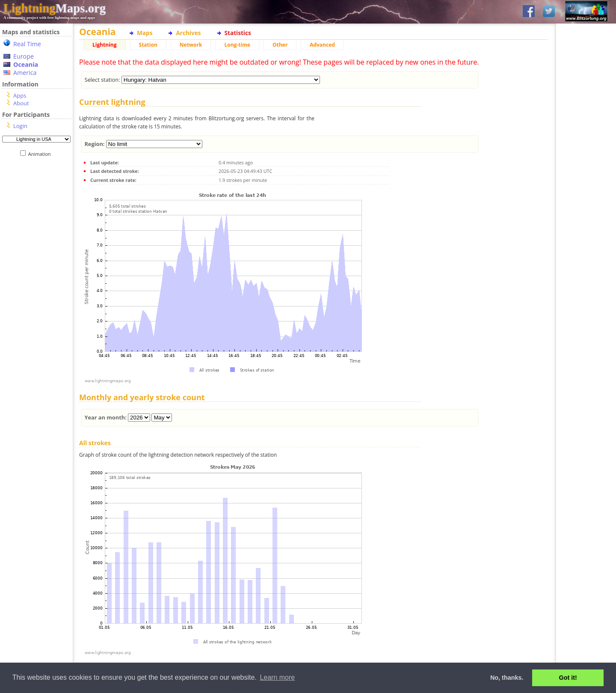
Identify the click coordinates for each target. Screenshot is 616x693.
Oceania (26, 64)
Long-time (237, 45)
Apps (20, 95)
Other (280, 45)
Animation (41, 154)
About (21, 103)
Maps (145, 33)
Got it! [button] (568, 678)
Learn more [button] (277, 677)
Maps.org (55, 8)
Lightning (105, 45)
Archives (188, 33)
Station (148, 45)
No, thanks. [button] (507, 678)
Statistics (238, 33)
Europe (24, 56)
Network (191, 45)
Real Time (27, 44)
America (25, 73)
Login (20, 126)
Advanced (322, 45)
